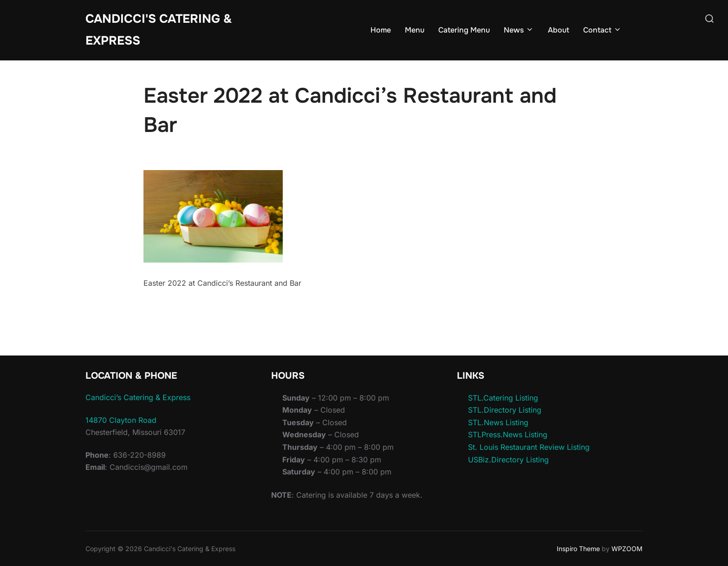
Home (381, 30)
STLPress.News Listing (508, 434)
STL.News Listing (498, 422)
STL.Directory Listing (505, 410)
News (519, 30)
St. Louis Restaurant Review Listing (529, 447)
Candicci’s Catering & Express (138, 397)
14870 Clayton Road (121, 420)
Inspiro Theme (578, 549)
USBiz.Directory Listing (508, 460)
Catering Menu (464, 30)
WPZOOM (627, 549)
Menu (415, 30)
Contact (602, 30)
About (559, 30)
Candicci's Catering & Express (159, 30)
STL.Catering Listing (503, 398)
